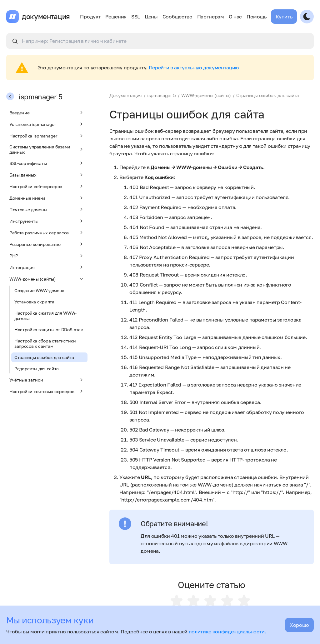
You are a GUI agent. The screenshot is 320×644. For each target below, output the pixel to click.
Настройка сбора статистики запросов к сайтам (45, 343)
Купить (284, 17)
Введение (47, 112)
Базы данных (47, 175)
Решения (116, 17)
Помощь (256, 17)
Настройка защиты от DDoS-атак (49, 329)
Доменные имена (47, 198)
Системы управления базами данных (47, 149)
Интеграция (47, 267)
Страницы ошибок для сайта (44, 357)
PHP (47, 256)
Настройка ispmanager (47, 136)
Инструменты (47, 221)
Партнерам (211, 17)
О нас (235, 17)
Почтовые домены (47, 209)
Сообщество (177, 17)
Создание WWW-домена (39, 290)
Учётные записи (47, 380)
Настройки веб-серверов (47, 186)
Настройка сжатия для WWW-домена (45, 316)
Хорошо (299, 625)
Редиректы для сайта (37, 369)
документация (46, 17)
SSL (136, 17)
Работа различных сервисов (47, 232)
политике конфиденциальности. (227, 632)
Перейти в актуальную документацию (194, 67)
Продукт (90, 17)
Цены (151, 17)
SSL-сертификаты (47, 163)
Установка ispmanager (47, 124)
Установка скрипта (34, 302)
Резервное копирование (47, 244)
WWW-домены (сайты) (47, 279)
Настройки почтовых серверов (47, 391)
